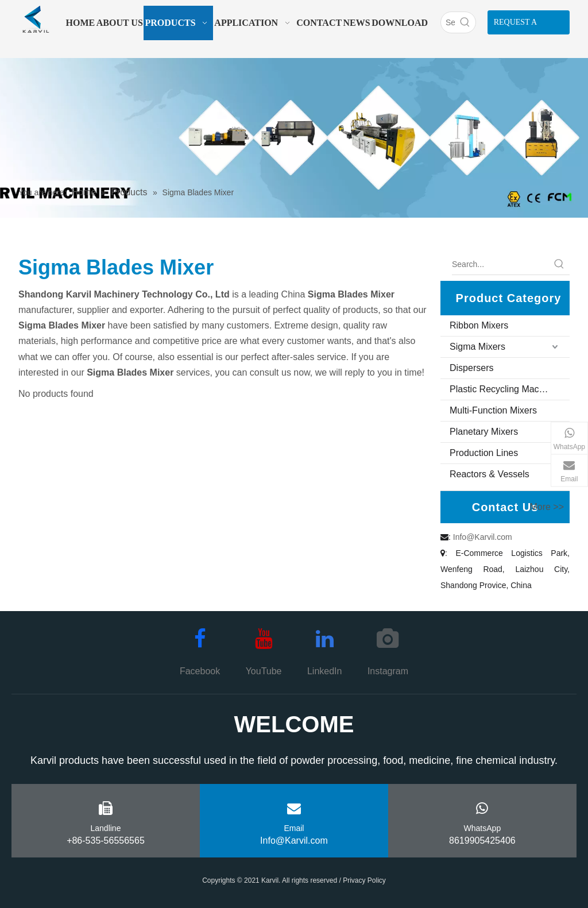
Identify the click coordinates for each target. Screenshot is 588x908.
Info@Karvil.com (483, 537)
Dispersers (471, 368)
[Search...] (500, 264)
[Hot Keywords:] (465, 22)
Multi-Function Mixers (493, 410)
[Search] (448, 22)
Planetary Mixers (484, 432)
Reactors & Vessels (490, 474)
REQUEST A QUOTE (516, 26)
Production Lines (484, 453)
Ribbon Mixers (479, 325)
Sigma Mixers (477, 347)
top (564, 859)
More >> (547, 507)
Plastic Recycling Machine (503, 389)
